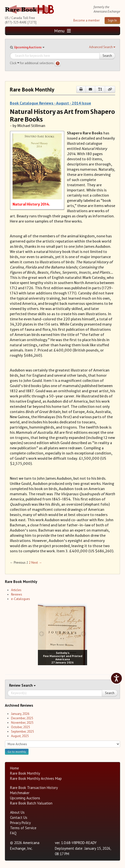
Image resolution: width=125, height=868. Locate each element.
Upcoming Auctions (28, 47)
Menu (62, 31)
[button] (102, 47)
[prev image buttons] (41, 634)
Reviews (17, 594)
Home (15, 768)
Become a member (86, 20)
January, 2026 (20, 714)
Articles (16, 590)
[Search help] (58, 63)
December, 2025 (22, 718)
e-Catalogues (21, 599)
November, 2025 (22, 723)
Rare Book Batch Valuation (31, 803)
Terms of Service (23, 828)
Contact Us (19, 817)
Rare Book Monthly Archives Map (36, 778)
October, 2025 (21, 727)
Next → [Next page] (37, 563)
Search (107, 56)
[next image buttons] (84, 634)
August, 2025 (20, 736)
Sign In (112, 20)
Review (15, 685)
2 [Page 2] (30, 563)
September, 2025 (23, 732)
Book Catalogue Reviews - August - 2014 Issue (50, 103)
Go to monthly (17, 752)
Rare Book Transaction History (34, 788)
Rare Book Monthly (25, 773)
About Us (17, 812)
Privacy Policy (20, 823)
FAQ (13, 833)
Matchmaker (20, 793)
